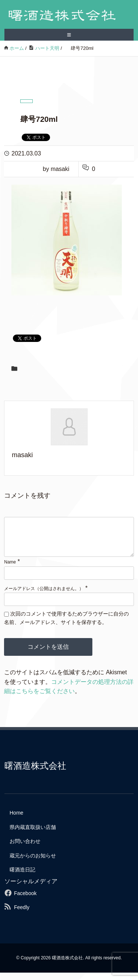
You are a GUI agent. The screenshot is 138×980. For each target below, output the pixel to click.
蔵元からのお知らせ (33, 863)
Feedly (22, 915)
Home (16, 820)
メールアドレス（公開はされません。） (44, 596)
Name (10, 569)
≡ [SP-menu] (69, 35)
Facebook (25, 901)
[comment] (69, 541)
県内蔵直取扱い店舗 (33, 835)
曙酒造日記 (22, 877)
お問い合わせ (25, 849)
